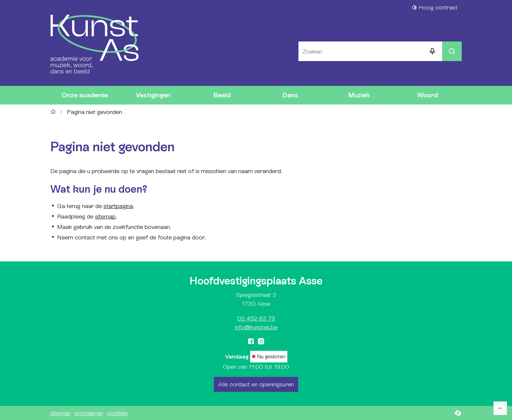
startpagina (118, 206)
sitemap (105, 216)
